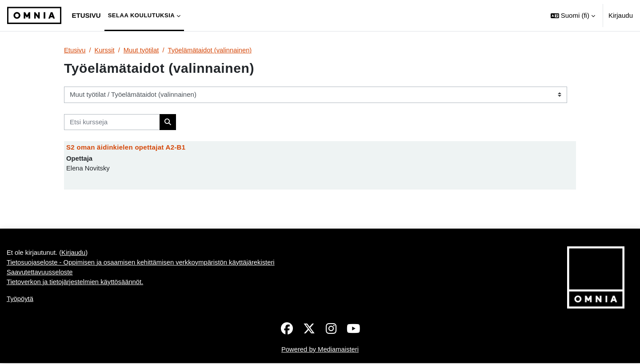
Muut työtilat (142, 50)
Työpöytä (20, 300)
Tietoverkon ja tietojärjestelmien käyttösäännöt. (76, 283)
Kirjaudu (621, 15)
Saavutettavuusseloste (40, 273)
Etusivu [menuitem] (86, 15)
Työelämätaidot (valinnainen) (212, 50)
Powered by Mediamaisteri (320, 350)
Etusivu (75, 50)
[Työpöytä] (34, 16)
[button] (573, 16)
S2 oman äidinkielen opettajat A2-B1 (126, 148)
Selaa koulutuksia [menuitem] (142, 15)
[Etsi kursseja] (112, 122)
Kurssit (105, 50)
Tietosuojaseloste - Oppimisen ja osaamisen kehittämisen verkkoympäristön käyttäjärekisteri (143, 263)
